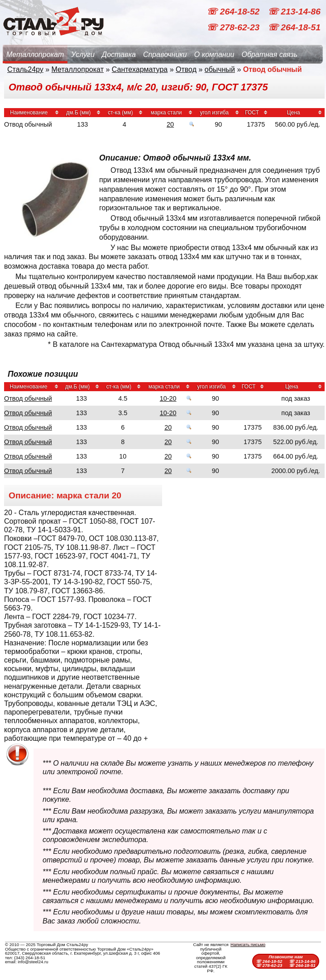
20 (170, 124)
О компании (214, 54)
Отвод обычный (28, 398)
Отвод (186, 69)
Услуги (83, 54)
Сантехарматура (140, 69)
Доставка (119, 54)
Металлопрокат (35, 54)
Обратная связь (269, 54)
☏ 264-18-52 (234, 12)
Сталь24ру (25, 69)
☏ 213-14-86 (294, 12)
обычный (220, 69)
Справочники (165, 54)
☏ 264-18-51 (294, 27)
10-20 (168, 398)
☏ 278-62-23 (234, 27)
